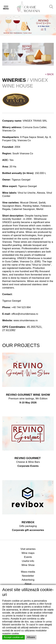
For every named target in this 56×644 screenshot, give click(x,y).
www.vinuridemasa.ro (26, 320)
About (28, 584)
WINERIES (14, 80)
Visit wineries (28, 549)
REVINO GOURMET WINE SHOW (28, 395)
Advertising (28, 580)
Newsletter (28, 576)
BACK (50, 74)
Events (28, 557)
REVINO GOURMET (28, 458)
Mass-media (28, 572)
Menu (6, 9)
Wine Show (28, 565)
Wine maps (28, 553)
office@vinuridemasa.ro (25, 314)
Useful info (28, 561)
